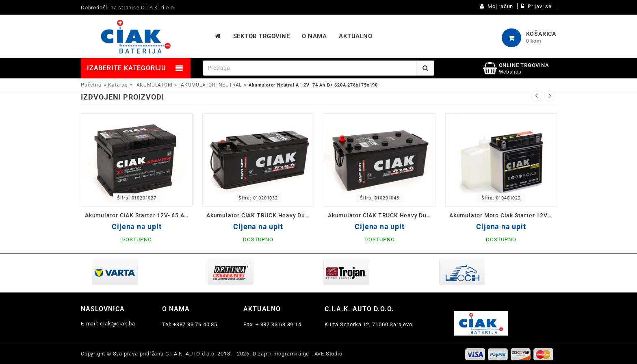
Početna (91, 85)
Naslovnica (103, 309)
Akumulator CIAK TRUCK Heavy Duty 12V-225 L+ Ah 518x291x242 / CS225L (382, 215)
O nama (176, 309)
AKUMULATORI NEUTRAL (211, 85)
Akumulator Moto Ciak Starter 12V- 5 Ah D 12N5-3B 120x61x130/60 (503, 215)
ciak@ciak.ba (118, 324)
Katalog (118, 85)
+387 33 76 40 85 (195, 324)
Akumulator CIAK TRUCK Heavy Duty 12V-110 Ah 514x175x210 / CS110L (260, 215)
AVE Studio (328, 354)
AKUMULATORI (155, 85)
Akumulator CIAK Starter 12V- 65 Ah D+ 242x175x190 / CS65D (139, 215)
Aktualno (262, 309)
